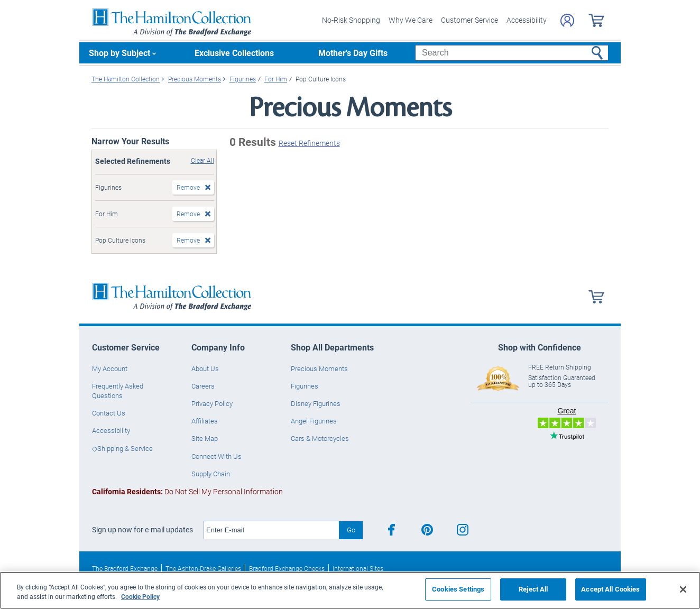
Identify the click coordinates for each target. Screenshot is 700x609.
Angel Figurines (314, 421)
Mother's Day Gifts (353, 53)
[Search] (512, 53)
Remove (188, 187)
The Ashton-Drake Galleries (203, 568)
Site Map (205, 438)
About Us (205, 368)
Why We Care (411, 20)
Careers (203, 386)
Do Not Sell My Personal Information (187, 491)
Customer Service (469, 20)
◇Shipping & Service (122, 448)
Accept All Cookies (610, 589)
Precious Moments (319, 368)
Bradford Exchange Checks (287, 568)
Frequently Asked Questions (118, 391)
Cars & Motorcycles (320, 438)
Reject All (533, 589)
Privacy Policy (212, 403)
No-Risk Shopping (351, 20)
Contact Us (109, 413)
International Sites (358, 568)
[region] (350, 590)
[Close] (683, 589)
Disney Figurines (316, 403)
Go (351, 530)
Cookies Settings (458, 589)
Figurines (305, 386)
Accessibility (527, 20)
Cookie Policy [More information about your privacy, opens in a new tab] (140, 596)
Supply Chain (211, 474)
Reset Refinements (309, 143)
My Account (110, 368)
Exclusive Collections (234, 53)
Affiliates (205, 421)
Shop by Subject (119, 53)
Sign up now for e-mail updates (142, 530)
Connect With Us (217, 456)
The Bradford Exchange (125, 568)
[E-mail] (271, 530)
